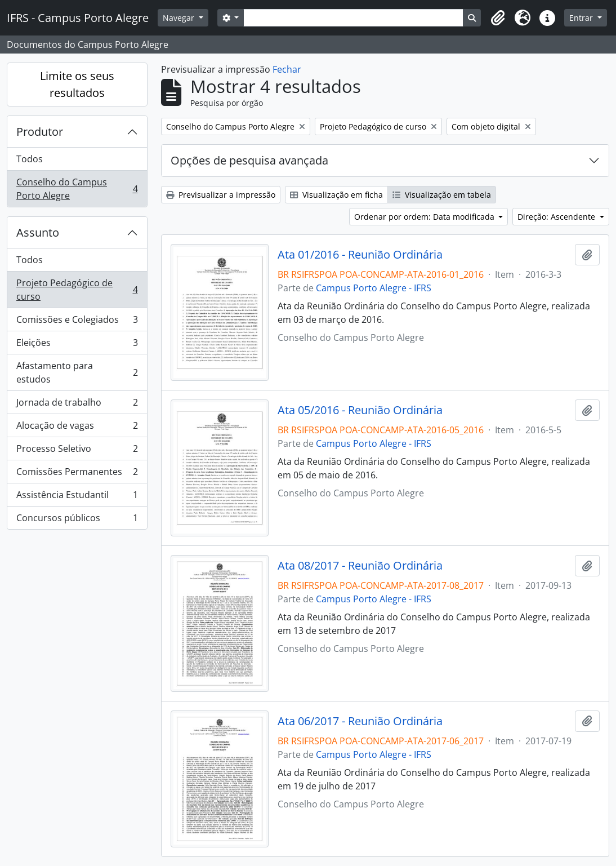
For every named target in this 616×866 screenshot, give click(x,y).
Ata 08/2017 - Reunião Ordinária (360, 566)
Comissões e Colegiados (77, 322)
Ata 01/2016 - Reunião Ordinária (360, 255)
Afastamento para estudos (77, 372)
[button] (498, 18)
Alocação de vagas (77, 428)
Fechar (287, 69)
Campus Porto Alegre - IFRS (374, 288)
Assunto (38, 232)
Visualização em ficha (336, 195)
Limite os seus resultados (77, 84)
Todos (30, 159)
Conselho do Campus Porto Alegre (77, 189)
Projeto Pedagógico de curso (77, 290)
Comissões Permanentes (77, 474)
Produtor (40, 132)
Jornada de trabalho (77, 405)
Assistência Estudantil (77, 497)
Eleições (77, 345)
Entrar (582, 18)
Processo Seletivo (77, 451)
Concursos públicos (77, 520)
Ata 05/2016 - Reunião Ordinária (360, 410)
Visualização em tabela (442, 195)
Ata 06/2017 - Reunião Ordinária (360, 721)
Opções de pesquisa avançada (249, 160)
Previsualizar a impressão (221, 195)
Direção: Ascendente (557, 217)
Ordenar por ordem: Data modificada (425, 217)
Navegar (180, 18)
